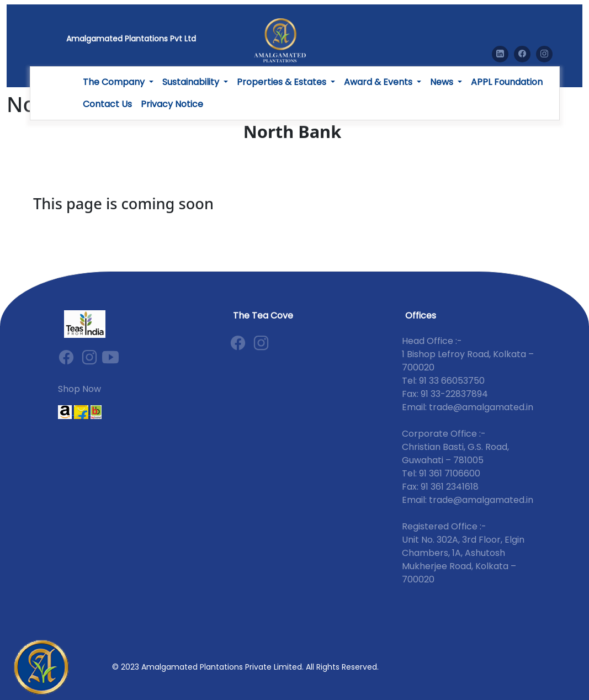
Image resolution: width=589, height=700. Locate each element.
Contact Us (107, 104)
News (443, 82)
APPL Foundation (507, 82)
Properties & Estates (283, 82)
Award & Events (379, 82)
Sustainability (192, 82)
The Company (115, 82)
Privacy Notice (172, 104)
